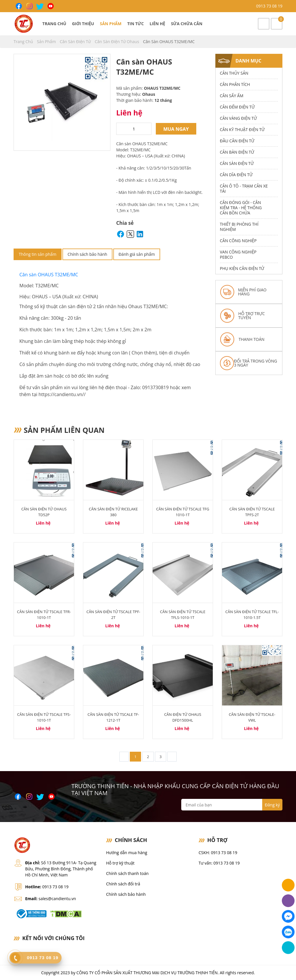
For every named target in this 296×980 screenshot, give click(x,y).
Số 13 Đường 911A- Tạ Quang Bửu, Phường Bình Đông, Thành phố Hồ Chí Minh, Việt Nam (61, 869)
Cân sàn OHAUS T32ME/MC (49, 275)
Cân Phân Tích (235, 84)
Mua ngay (176, 129)
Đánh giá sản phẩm (137, 254)
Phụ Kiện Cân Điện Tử (242, 268)
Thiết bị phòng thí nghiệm (239, 227)
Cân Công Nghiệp (238, 241)
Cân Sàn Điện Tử (76, 42)
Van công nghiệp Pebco (238, 254)
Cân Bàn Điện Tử (237, 152)
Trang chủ (54, 24)
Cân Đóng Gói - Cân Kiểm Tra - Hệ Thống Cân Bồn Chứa (241, 208)
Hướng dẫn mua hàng (127, 853)
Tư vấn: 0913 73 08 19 (219, 863)
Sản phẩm (111, 24)
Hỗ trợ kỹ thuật (120, 863)
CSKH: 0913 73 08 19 (218, 853)
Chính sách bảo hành (87, 254)
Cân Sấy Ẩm (232, 96)
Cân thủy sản (234, 73)
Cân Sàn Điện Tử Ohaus (118, 42)
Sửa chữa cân (187, 24)
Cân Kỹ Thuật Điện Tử (242, 129)
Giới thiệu (83, 24)
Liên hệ (157, 24)
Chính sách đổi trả (123, 884)
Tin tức (135, 24)
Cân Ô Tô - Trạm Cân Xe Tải (244, 189)
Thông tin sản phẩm (38, 254)
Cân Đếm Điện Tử (237, 107)
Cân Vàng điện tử (238, 118)
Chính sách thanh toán (127, 873)
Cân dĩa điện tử (236, 175)
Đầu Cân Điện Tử (237, 141)
